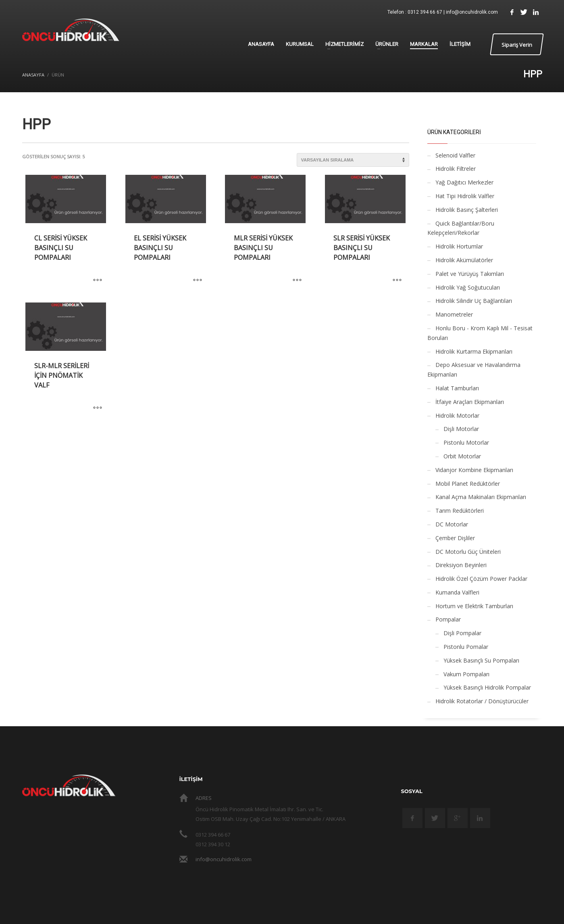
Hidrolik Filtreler (456, 169)
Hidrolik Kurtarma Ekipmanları (474, 351)
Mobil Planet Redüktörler (468, 484)
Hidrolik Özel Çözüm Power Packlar (481, 579)
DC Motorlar (452, 524)
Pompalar (448, 619)
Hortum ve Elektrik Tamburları (474, 606)
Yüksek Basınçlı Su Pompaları (481, 660)
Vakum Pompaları (466, 674)
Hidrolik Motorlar (457, 415)
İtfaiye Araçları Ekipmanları (470, 402)
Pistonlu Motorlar (466, 442)
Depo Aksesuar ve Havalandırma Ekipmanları (474, 370)
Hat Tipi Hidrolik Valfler (465, 196)
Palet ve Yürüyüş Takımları (470, 274)
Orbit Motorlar (462, 456)
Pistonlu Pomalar (466, 647)
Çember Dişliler (455, 538)
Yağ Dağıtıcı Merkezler (464, 182)
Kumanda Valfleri (457, 592)
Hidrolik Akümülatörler (464, 260)
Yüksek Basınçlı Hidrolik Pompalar (487, 687)
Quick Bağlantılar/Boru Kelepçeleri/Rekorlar (461, 228)
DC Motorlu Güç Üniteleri (468, 552)
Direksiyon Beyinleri (461, 565)
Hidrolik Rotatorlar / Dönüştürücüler (482, 701)
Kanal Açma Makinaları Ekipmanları (481, 497)
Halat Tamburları (457, 388)
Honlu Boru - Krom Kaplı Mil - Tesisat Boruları (480, 333)
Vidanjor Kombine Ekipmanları (474, 470)
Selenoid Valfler (455, 155)
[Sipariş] (353, 160)
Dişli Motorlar (461, 429)
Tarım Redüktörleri (460, 511)
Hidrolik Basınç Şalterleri (467, 210)
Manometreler (454, 314)
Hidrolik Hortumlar (459, 246)
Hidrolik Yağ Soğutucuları (468, 287)
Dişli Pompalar (462, 633)
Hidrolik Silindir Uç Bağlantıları (474, 301)
